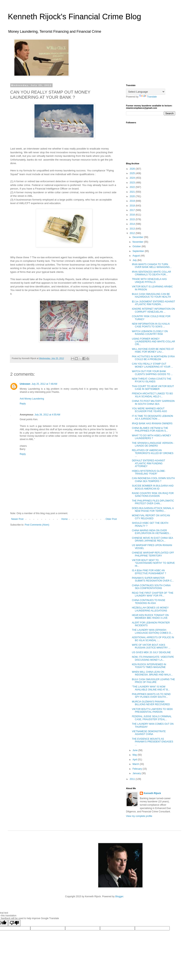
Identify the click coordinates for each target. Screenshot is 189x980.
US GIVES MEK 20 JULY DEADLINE (151, 652)
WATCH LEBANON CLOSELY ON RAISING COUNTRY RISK (150, 333)
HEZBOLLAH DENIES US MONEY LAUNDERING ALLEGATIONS (150, 609)
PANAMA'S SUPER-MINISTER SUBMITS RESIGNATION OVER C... (153, 579)
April (135, 760)
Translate (148, 97)
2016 (133, 215)
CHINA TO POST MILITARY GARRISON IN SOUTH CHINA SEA (153, 402)
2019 (133, 201)
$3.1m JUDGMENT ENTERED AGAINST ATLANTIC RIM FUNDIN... (153, 303)
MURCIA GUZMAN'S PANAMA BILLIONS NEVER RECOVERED (151, 703)
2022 (133, 187)
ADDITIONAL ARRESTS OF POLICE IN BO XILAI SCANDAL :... (153, 639)
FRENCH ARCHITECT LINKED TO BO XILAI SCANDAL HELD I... (152, 395)
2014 (133, 224)
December (138, 237)
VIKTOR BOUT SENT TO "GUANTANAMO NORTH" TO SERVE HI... (153, 563)
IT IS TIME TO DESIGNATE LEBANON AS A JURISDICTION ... (152, 417)
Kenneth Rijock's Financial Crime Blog (75, 17)
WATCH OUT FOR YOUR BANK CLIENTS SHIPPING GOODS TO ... (152, 373)
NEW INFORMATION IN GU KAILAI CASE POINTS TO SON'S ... (151, 325)
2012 (133, 233)
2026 (133, 169)
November (138, 242)
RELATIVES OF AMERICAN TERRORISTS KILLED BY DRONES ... (153, 453)
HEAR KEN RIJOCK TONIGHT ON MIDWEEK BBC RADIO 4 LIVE (150, 617)
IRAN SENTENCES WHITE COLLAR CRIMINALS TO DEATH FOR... (151, 273)
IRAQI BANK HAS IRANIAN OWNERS (152, 424)
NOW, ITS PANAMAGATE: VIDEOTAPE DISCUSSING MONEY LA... (153, 658)
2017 (133, 210)
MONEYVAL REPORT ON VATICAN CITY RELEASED (151, 517)
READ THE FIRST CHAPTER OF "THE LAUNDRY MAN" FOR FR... (153, 594)
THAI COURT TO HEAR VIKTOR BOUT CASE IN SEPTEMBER (153, 388)
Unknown (25, 384)
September (139, 251)
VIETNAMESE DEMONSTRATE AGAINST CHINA (149, 733)
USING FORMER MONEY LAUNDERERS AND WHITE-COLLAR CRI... (153, 342)
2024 (133, 178)
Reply (23, 404)
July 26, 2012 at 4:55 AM (47, 415)
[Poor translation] (14, 923)
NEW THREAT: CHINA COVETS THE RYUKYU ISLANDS (152, 380)
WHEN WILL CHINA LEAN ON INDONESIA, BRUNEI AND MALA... (152, 673)
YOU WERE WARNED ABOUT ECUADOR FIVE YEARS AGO (149, 410)
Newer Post (17, 519)
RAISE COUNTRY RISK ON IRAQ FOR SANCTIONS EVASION (153, 495)
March (136, 764)
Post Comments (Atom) (37, 525)
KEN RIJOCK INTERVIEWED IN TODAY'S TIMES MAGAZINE (149, 666)
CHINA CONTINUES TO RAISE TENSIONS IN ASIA (149, 602)
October (137, 246)
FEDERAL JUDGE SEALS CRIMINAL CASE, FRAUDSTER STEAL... (152, 718)
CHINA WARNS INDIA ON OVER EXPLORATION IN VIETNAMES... (151, 532)
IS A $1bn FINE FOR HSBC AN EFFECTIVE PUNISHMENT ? (149, 572)
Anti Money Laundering (32, 399)
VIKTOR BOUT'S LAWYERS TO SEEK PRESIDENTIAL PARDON (152, 711)
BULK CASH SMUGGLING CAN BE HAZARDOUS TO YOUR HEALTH (151, 295)
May (135, 755)
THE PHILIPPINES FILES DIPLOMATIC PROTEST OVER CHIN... (153, 502)
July (135, 260)
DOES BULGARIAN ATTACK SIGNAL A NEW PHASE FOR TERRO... (153, 510)
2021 (133, 192)
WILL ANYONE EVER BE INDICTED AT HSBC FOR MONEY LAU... (153, 350)
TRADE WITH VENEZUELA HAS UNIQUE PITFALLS (149, 281)
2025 (133, 173)
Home (65, 519)
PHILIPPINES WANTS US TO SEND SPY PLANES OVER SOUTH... (151, 696)
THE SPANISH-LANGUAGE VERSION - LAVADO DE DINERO (153, 444)
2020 (133, 196)
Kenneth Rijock (152, 793)
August (137, 256)
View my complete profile (139, 816)
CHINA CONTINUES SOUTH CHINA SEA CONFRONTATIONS (151, 587)
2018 (133, 206)
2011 (133, 779)
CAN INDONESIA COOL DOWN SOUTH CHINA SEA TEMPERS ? (153, 480)
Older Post (111, 519)
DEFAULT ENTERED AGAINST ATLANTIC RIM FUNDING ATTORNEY (149, 463)
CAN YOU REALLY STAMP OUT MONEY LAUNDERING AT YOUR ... (152, 365)
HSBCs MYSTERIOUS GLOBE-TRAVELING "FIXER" (149, 472)
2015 (133, 219)
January (137, 773)
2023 (133, 183)
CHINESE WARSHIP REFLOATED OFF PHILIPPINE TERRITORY (153, 554)
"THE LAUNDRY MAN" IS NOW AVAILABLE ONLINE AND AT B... (151, 688)
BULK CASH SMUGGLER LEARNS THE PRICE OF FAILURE (153, 681)
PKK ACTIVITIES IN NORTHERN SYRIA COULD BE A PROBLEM (153, 358)
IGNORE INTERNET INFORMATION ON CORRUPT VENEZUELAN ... (153, 310)
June (135, 750)
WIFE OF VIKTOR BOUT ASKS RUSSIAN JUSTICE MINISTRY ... (151, 646)
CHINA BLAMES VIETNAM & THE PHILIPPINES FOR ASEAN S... (150, 429)
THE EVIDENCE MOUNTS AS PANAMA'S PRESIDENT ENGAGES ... (153, 742)
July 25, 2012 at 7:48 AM (44, 384)
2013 (133, 229)
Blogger (119, 896)
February (138, 769)
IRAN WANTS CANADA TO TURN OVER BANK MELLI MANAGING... (152, 266)
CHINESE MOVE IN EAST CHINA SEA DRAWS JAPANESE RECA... (152, 539)
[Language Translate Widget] (146, 92)
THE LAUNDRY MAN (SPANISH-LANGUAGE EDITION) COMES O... (152, 631)
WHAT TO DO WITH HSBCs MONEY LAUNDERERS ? (151, 437)
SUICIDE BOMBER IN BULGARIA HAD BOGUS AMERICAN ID (153, 487)
